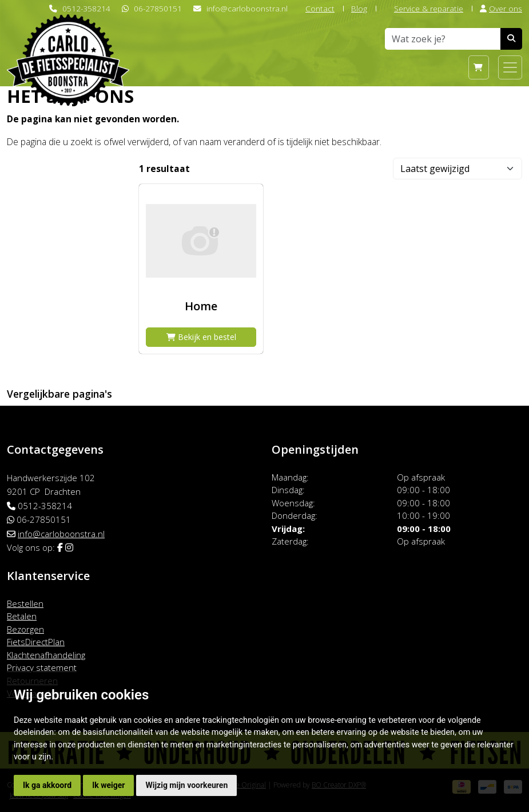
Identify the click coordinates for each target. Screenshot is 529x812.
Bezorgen (25, 629)
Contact (315, 8)
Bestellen (25, 603)
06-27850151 (158, 8)
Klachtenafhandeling (46, 655)
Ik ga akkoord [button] (47, 785)
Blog (359, 8)
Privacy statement (42, 667)
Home (201, 306)
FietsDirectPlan (36, 642)
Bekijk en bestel (201, 337)
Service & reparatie (423, 8)
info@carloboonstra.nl (247, 8)
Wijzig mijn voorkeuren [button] (186, 785)
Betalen (22, 616)
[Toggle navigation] (510, 67)
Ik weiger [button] (108, 785)
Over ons (501, 8)
